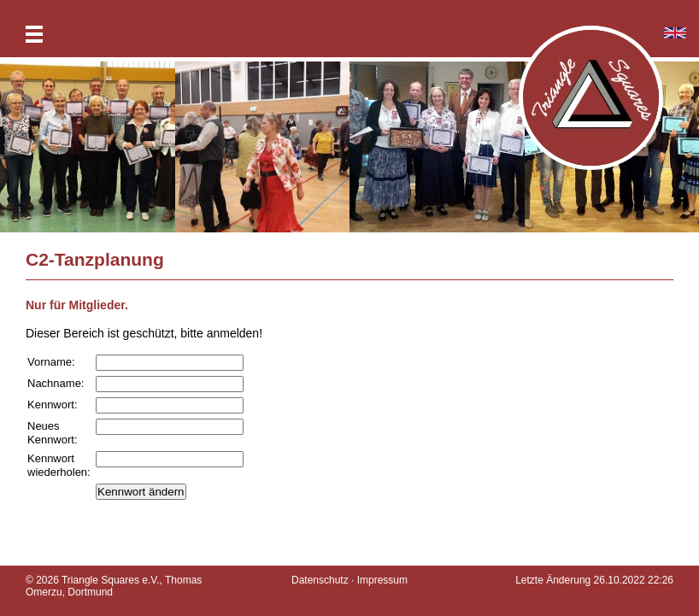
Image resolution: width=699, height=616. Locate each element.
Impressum (382, 580)
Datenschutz (320, 580)
